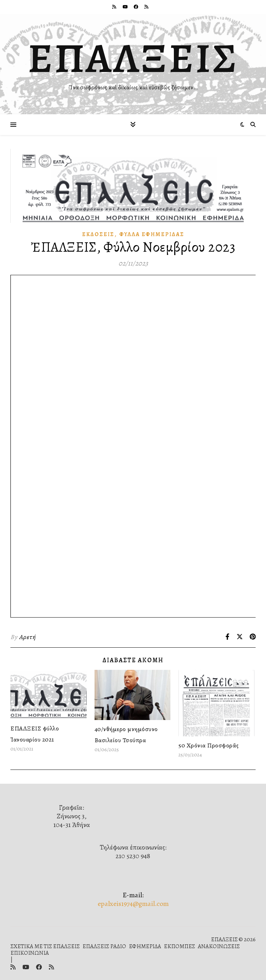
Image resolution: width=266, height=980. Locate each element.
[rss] (115, 7)
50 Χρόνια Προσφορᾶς (209, 745)
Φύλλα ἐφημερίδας (152, 234)
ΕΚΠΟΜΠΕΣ (179, 946)
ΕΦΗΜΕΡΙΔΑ (145, 946)
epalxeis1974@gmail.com (133, 904)
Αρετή (27, 637)
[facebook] (136, 7)
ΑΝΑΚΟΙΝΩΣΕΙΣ (219, 946)
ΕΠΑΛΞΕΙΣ (133, 58)
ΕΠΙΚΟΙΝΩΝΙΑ (30, 953)
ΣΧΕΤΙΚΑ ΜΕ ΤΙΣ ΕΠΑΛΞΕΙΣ (45, 946)
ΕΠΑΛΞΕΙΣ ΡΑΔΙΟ (104, 946)
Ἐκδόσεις (98, 234)
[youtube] (126, 7)
